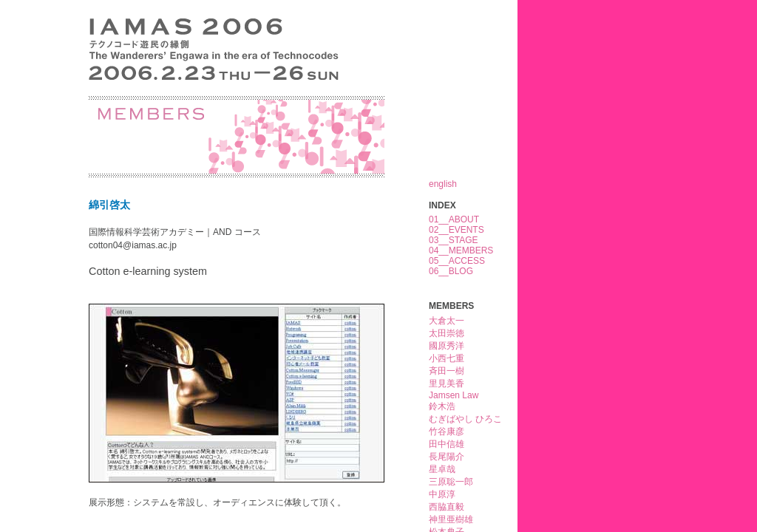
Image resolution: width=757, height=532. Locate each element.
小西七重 (447, 358)
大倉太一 (447, 321)
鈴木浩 (442, 406)
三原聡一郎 (451, 482)
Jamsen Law (454, 395)
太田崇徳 (447, 333)
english (443, 184)
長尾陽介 (447, 457)
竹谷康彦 (447, 432)
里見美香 (447, 383)
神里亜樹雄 (451, 519)
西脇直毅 (447, 507)
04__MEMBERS (461, 250)
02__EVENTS (456, 230)
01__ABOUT (454, 219)
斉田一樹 (447, 371)
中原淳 (442, 494)
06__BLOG (451, 271)
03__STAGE (453, 240)
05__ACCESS (457, 261)
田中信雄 (447, 444)
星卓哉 (442, 469)
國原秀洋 (447, 346)
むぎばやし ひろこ (465, 419)
